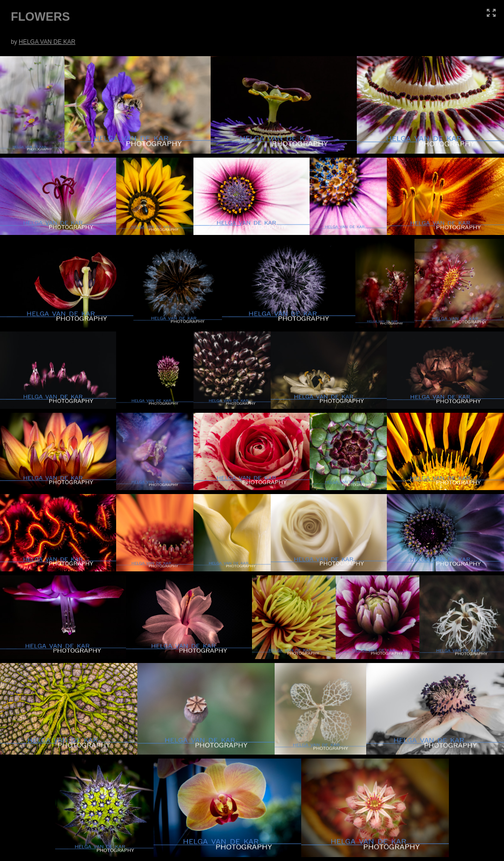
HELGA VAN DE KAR (47, 42)
